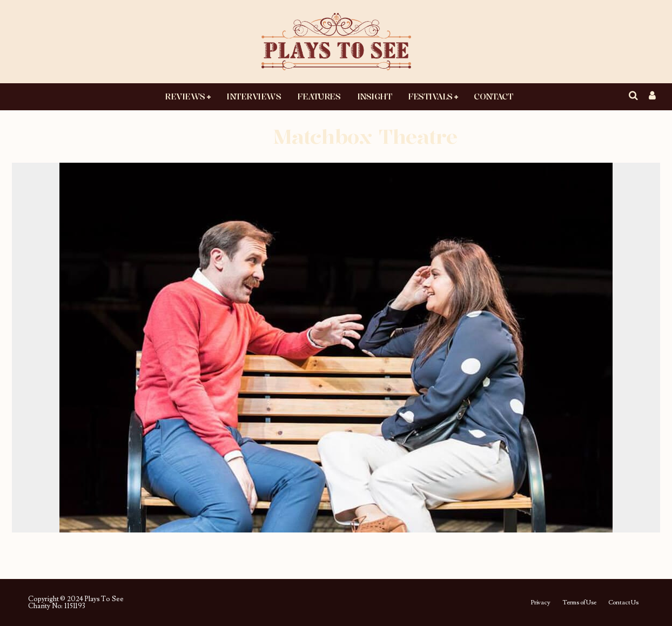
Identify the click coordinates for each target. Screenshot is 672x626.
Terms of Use (579, 603)
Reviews (185, 96)
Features (319, 96)
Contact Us (623, 603)
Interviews (254, 96)
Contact (493, 96)
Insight (375, 96)
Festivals (430, 96)
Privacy (540, 603)
